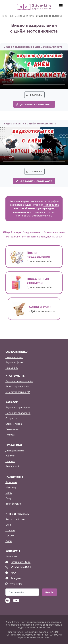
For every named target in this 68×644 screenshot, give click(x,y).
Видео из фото (14, 362)
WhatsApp (16, 583)
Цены (9, 524)
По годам (11, 434)
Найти (50, 592)
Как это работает (15, 519)
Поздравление (14, 357)
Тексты (10, 535)
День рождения (15, 450)
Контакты (11, 556)
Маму (9, 493)
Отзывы (10, 530)
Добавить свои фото (34, 104)
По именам (12, 429)
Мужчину (11, 487)
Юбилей (10, 455)
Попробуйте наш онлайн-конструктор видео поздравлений (36, 208)
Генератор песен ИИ (17, 386)
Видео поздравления (18, 407)
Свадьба (10, 461)
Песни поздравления (18, 413)
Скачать (36, 95)
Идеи (9, 541)
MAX (13, 573)
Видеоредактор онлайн (19, 381)
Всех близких (13, 503)
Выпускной (12, 466)
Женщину (11, 482)
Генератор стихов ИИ (18, 392)
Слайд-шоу (12, 368)
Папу (8, 498)
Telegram (16, 578)
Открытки (11, 418)
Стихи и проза (14, 424)
